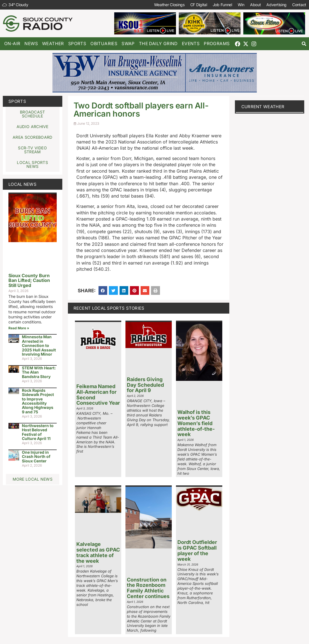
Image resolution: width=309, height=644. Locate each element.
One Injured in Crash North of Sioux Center (36, 457)
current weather (263, 107)
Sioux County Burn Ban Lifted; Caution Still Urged (29, 280)
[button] (304, 44)
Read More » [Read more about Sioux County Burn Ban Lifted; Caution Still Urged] (19, 328)
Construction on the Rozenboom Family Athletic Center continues (148, 588)
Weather (53, 44)
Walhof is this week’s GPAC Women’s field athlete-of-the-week (196, 423)
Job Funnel (222, 5)
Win (241, 5)
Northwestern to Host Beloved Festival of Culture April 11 (38, 432)
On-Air (12, 44)
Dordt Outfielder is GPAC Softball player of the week (197, 550)
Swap (128, 44)
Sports (77, 44)
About (256, 5)
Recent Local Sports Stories (109, 308)
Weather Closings (169, 5)
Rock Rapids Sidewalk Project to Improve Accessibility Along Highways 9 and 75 (38, 401)
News (31, 44)
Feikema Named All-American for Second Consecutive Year (98, 395)
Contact (299, 5)
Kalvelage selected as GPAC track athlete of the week (98, 552)
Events (191, 44)
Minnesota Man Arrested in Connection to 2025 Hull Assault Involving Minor (39, 345)
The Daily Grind (158, 44)
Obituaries (104, 44)
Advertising (276, 5)
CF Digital (199, 5)
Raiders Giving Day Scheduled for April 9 (145, 385)
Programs (217, 44)
